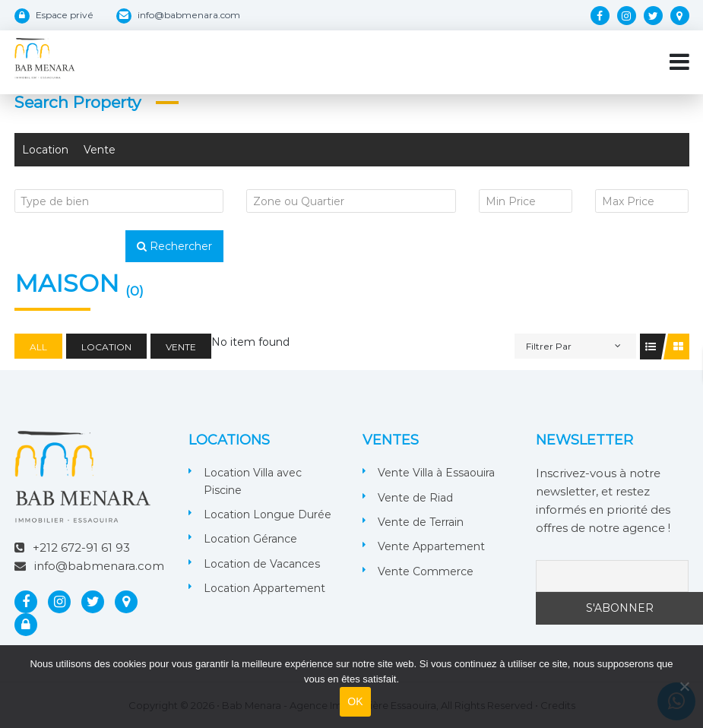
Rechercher (174, 246)
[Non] (684, 686)
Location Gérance (250, 539)
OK (355, 701)
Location (45, 150)
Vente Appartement (431, 546)
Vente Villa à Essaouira (436, 473)
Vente (100, 150)
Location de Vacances (262, 564)
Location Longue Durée (268, 514)
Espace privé (65, 15)
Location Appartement (264, 588)
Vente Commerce (426, 571)
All (38, 347)
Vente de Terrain (421, 522)
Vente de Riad (415, 498)
